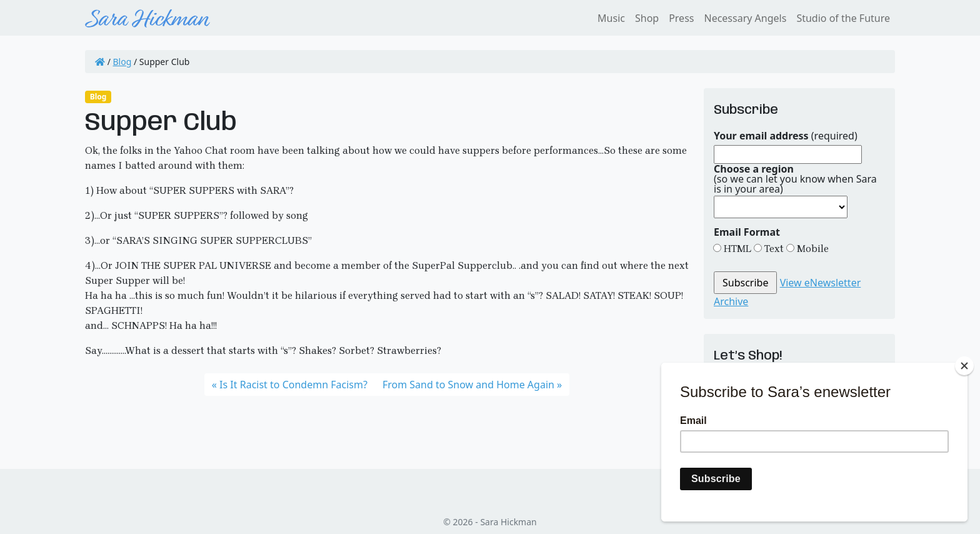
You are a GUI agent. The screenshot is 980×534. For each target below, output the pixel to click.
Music (611, 18)
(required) (786, 136)
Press (681, 18)
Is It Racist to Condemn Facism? (293, 385)
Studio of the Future (843, 18)
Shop (647, 18)
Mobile (812, 249)
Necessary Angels (745, 18)
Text (773, 249)
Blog (122, 62)
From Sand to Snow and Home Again (468, 385)
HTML (736, 249)
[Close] (964, 366)
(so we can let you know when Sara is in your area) (795, 179)
